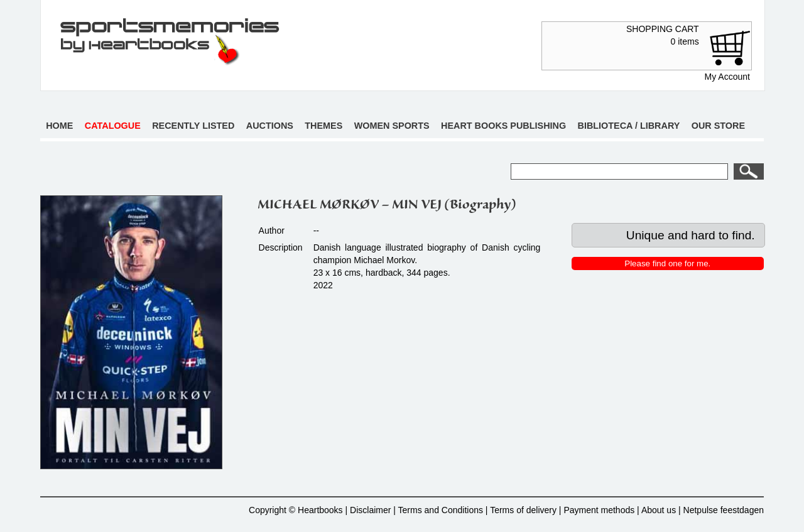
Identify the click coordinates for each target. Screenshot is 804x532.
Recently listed (193, 126)
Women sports (392, 126)
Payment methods (599, 510)
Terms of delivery (523, 510)
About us (659, 510)
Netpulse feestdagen (724, 510)
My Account (727, 77)
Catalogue (113, 126)
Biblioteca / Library (629, 126)
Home (59, 126)
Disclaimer (370, 510)
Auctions (270, 126)
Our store (718, 126)
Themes (323, 126)
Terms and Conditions (441, 510)
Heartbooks (320, 510)
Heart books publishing (503, 126)
